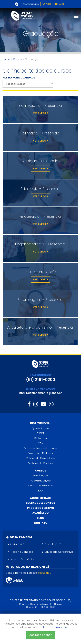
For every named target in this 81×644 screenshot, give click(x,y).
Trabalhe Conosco (22, 552)
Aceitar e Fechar (40, 635)
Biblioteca (41, 438)
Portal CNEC (17, 544)
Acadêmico (40, 513)
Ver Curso (41, 113)
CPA (40, 443)
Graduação (41, 475)
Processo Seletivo (41, 508)
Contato (41, 523)
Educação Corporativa (59, 552)
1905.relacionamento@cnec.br (40, 393)
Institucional (41, 423)
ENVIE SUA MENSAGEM (40, 389)
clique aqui (45, 573)
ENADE (41, 433)
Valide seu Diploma (41, 453)
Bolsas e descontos (40, 503)
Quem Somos (40, 428)
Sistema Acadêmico (23, 559)
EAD (40, 491)
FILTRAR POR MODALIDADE (19, 78)
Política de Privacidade (41, 458)
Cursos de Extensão (41, 485)
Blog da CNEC (53, 544)
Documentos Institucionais (41, 448)
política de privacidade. (54, 627)
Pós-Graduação (41, 481)
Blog (41, 518)
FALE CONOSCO (41, 375)
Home (6, 59)
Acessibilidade (31, 4)
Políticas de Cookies (41, 463)
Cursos (17, 59)
